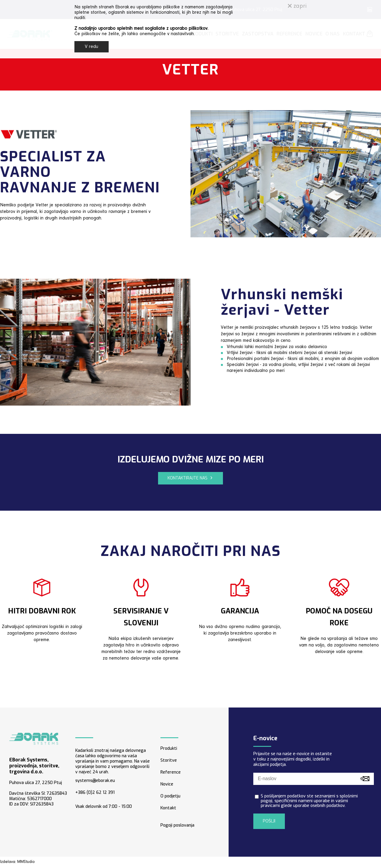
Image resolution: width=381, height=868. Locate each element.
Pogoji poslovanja (177, 825)
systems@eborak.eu (95, 781)
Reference (171, 772)
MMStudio (26, 862)
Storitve (169, 760)
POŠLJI (269, 821)
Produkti (169, 748)
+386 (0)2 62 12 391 (95, 793)
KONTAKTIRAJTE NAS (188, 478)
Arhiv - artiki (276, 862)
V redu (92, 47)
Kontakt (168, 808)
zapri (297, 6)
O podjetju (170, 796)
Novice (167, 784)
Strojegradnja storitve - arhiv (344, 862)
